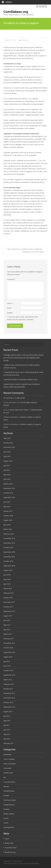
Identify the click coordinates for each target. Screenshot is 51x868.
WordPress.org (10, 852)
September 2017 (9, 611)
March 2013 (8, 680)
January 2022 (8, 484)
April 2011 (7, 739)
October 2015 (8, 670)
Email (10, 308)
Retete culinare (9, 814)
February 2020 (9, 534)
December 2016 (9, 643)
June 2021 (7, 502)
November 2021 (9, 488)
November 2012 (9, 698)
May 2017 (7, 625)
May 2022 (7, 475)
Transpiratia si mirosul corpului (34, 252)
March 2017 (8, 634)
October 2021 (8, 493)
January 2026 (8, 443)
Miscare (6, 786)
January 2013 (8, 689)
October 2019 (8, 547)
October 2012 (8, 702)
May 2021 (7, 507)
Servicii (6, 818)
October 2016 (8, 648)
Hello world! (21, 398)
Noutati (6, 795)
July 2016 (7, 661)
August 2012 (8, 711)
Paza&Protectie (9, 805)
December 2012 (9, 693)
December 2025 (9, 447)
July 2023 (7, 470)
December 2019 (9, 538)
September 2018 (9, 566)
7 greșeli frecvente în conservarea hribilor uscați (20, 379)
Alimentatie (24, 40)
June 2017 (7, 620)
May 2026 (7, 438)
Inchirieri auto (8, 773)
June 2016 (7, 666)
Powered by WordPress (11, 864)
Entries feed (9, 843)
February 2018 (9, 593)
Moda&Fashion (9, 791)
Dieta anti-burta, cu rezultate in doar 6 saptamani (24, 249)
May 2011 (7, 734)
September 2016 (9, 652)
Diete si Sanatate (10, 764)
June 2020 (7, 525)
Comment (11, 279)
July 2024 (7, 466)
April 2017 (7, 630)
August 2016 (8, 657)
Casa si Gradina (9, 759)
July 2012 (7, 716)
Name (10, 303)
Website (10, 313)
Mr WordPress (9, 398)
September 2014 (9, 675)
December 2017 (9, 602)
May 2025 (7, 456)
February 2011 (9, 743)
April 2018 (7, 584)
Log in (7, 839)
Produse (6, 809)
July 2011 (7, 725)
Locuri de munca (9, 782)
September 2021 (9, 497)
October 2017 (8, 607)
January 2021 (8, 511)
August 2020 (8, 520)
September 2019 (9, 552)
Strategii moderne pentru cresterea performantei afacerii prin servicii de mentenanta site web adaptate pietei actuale (24, 358)
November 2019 (9, 543)
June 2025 (7, 452)
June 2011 (7, 730)
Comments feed (11, 848)
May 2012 (7, 721)
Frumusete (7, 768)
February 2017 (9, 639)
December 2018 (9, 557)
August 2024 (8, 461)
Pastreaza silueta (10, 800)
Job (5, 777)
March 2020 (8, 529)
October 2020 (8, 516)
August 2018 (8, 570)
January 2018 (8, 598)
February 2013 (9, 684)
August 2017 (8, 616)
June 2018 (7, 575)
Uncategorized (9, 827)
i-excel (26, 864)
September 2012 (9, 707)
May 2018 (7, 579)
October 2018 (8, 561)
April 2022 (7, 479)
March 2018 (8, 589)
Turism (6, 823)
